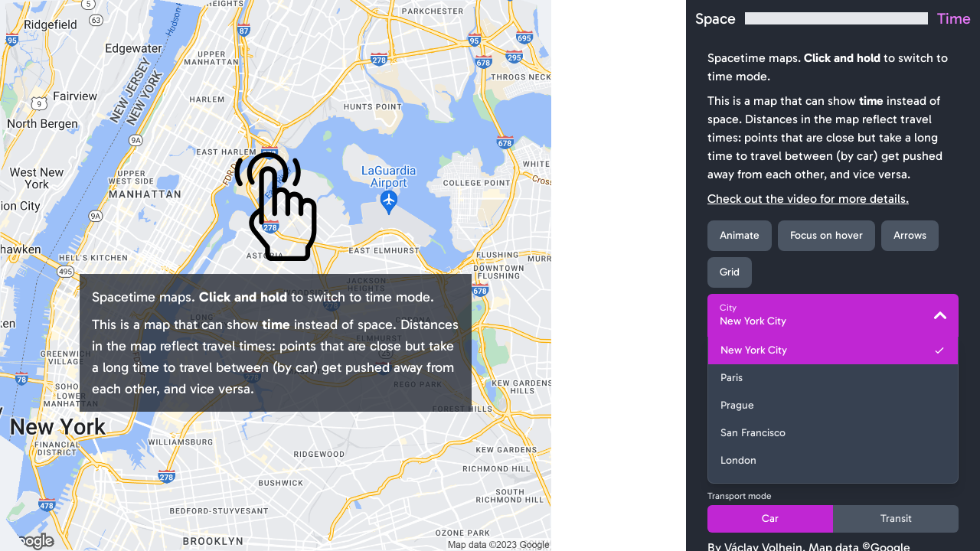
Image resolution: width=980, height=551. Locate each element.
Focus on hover (826, 235)
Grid (730, 272)
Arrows (910, 235)
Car (770, 518)
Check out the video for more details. (808, 199)
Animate (740, 235)
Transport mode (740, 496)
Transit (896, 518)
